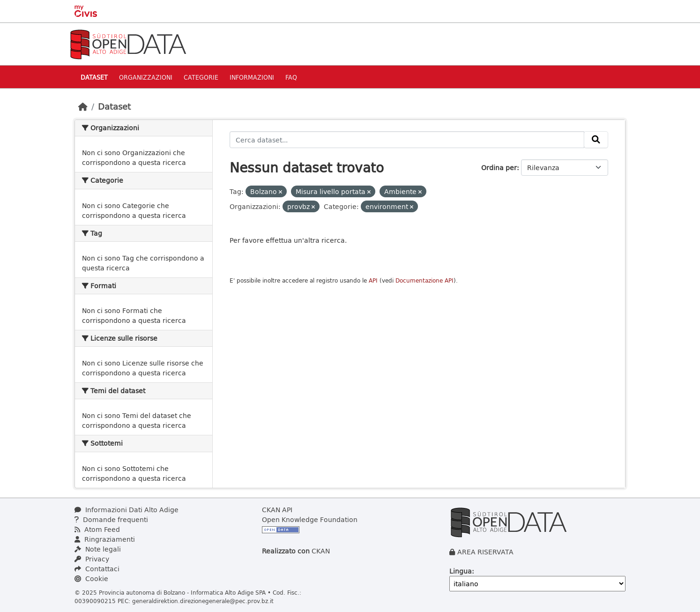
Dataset (94, 77)
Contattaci (97, 569)
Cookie (91, 578)
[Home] (83, 106)
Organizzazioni (146, 77)
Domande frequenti (111, 519)
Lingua (461, 571)
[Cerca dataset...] (407, 140)
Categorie (201, 77)
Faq (291, 77)
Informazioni (252, 77)
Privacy (92, 559)
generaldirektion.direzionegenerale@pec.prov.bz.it (203, 601)
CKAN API (277, 510)
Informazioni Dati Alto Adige (127, 510)
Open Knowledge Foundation (310, 519)
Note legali (98, 549)
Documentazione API (424, 280)
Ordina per (499, 168)
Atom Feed (97, 529)
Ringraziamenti (105, 539)
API (373, 280)
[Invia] (596, 140)
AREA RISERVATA (485, 552)
